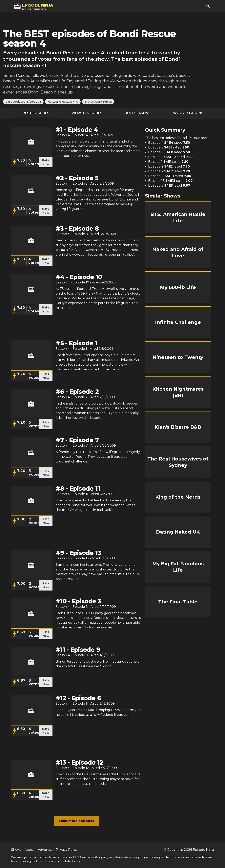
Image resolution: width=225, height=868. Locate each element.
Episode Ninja (203, 850)
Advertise (45, 850)
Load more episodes (76, 821)
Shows (16, 850)
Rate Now (46, 162)
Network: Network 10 (63, 102)
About (30, 850)
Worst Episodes (87, 113)
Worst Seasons (188, 113)
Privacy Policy (67, 850)
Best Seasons (138, 113)
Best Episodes (36, 113)
